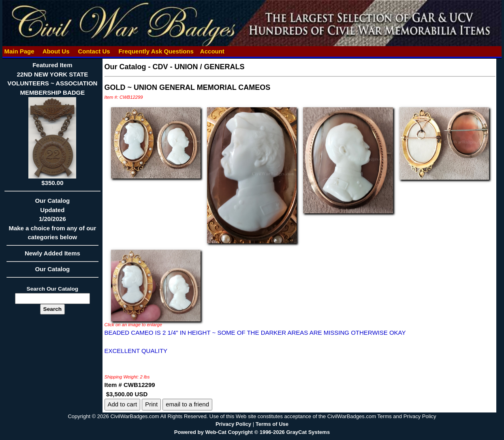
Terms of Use (272, 424)
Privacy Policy (233, 424)
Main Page (19, 51)
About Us (56, 51)
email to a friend (187, 404)
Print (151, 404)
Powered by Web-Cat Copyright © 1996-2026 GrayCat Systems (252, 432)
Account (212, 51)
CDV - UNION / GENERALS (199, 67)
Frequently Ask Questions (156, 51)
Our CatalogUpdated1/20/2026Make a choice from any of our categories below (52, 221)
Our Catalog (52, 269)
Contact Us (94, 51)
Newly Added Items (52, 256)
